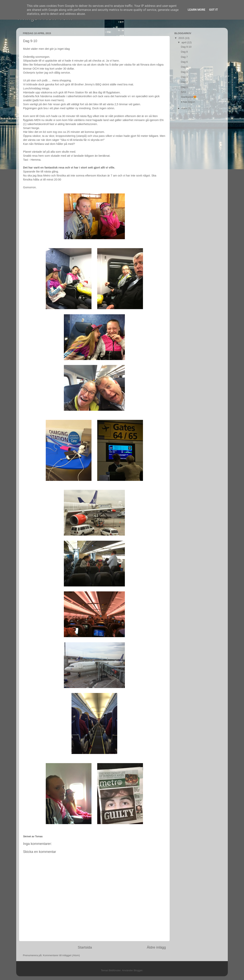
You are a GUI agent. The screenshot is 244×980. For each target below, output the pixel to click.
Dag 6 (184, 62)
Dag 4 (184, 72)
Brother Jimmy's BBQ (88, 84)
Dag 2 (184, 82)
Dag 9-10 (186, 47)
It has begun (188, 102)
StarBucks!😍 (189, 97)
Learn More (197, 10)
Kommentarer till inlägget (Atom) (61, 955)
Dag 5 (184, 67)
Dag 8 (184, 52)
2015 (182, 38)
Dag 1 (184, 87)
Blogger (138, 970)
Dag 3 (184, 77)
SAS (183, 92)
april (184, 42)
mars (185, 108)
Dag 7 (184, 57)
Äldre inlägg (156, 947)
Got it (213, 10)
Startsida (85, 947)
